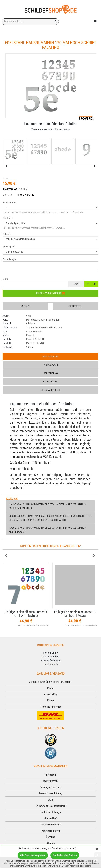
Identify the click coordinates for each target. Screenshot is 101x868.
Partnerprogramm (51, 831)
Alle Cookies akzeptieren (33, 855)
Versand (23, 189)
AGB (51, 800)
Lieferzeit (7, 195)
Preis (5, 179)
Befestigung (51, 373)
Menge (6, 279)
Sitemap (50, 843)
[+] (95, 284)
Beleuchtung (51, 382)
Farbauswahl (51, 365)
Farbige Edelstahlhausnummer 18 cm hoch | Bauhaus (26, 614)
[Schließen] (97, 849)
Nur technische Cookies (65, 855)
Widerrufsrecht (50, 781)
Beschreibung (50, 356)
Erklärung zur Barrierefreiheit (51, 806)
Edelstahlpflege (51, 390)
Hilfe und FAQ (51, 818)
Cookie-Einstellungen (51, 812)
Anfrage (25, 306)
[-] (88, 284)
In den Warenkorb (50, 293)
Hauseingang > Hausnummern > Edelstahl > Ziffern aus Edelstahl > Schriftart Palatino (47, 506)
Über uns (50, 837)
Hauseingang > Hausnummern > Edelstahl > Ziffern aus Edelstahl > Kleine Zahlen (47, 530)
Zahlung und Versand (50, 787)
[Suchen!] (56, 22)
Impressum (51, 775)
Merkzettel (76, 306)
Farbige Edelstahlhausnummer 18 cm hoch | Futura (75, 614)
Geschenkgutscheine (50, 825)
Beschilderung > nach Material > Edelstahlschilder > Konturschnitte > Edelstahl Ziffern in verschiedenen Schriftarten (50, 518)
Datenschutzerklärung (51, 793)
